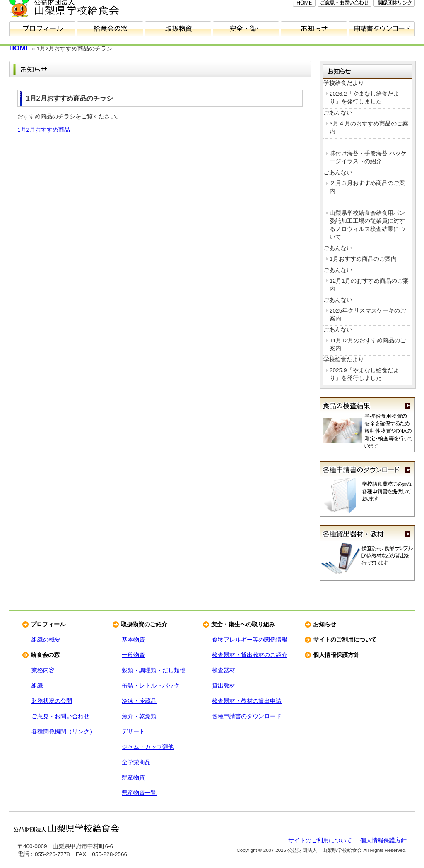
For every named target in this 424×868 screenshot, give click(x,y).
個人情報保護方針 (336, 655)
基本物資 (133, 640)
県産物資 (133, 778)
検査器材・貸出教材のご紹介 (250, 655)
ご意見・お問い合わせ (60, 716)
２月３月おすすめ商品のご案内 (367, 187)
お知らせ (314, 29)
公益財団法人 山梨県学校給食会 (66, 828)
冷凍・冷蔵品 (139, 701)
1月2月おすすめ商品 (44, 130)
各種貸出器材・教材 (367, 553)
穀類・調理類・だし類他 (154, 670)
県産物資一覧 (139, 793)
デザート (133, 732)
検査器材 (224, 670)
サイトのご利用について (345, 640)
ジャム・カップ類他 (148, 747)
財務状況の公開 (52, 701)
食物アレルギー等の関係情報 (250, 640)
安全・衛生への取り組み (243, 624)
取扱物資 (178, 29)
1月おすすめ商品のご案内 (363, 259)
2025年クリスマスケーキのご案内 (368, 315)
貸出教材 (224, 686)
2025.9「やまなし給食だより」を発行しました (364, 374)
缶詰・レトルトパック (151, 686)
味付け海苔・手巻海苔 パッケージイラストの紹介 (368, 157)
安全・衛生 (246, 29)
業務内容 (43, 670)
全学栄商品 (136, 762)
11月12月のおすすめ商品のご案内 (368, 344)
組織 (37, 686)
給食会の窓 (110, 29)
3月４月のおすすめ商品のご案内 (369, 127)
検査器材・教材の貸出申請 (247, 701)
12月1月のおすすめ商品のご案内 (369, 285)
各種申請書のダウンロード (367, 489)
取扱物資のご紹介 (144, 624)
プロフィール (42, 29)
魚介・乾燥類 (139, 716)
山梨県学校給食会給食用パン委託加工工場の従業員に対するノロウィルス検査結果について (367, 225)
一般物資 (133, 655)
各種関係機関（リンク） (63, 732)
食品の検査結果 (367, 424)
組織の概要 (46, 640)
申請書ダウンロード (382, 29)
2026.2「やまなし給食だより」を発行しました (364, 98)
